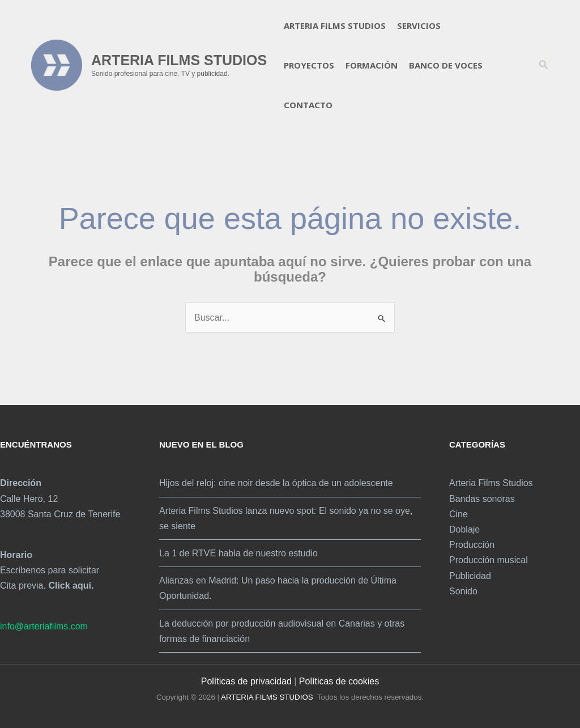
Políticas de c (326, 681)
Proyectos (309, 65)
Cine (459, 514)
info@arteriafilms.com (44, 626)
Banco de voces (446, 65)
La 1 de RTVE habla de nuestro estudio (238, 553)
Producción (472, 545)
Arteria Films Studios (335, 25)
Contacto (308, 105)
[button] (544, 65)
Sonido (463, 591)
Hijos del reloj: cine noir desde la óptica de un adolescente (276, 483)
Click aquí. (71, 586)
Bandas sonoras (482, 499)
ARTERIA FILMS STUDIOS (179, 60)
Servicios (419, 25)
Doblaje (464, 529)
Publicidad (470, 576)
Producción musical (489, 560)
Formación (372, 65)
